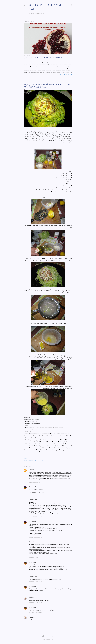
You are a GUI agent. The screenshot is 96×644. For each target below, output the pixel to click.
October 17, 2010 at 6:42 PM (36, 517)
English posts (34, 13)
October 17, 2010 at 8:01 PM (36, 537)
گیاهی (42, 461)
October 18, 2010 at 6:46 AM (36, 558)
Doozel (31, 487)
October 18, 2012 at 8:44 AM (36, 612)
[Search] (71, 5)
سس (39, 461)
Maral (30, 598)
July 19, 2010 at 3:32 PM (35, 482)
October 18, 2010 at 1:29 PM (35, 582)
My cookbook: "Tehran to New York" (43, 58)
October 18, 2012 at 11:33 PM (36, 622)
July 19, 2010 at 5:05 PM (35, 495)
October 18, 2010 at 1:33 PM (35, 593)
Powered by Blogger (48, 636)
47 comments (31, 75)
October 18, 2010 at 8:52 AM (36, 572)
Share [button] (25, 75)
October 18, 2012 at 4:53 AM (36, 603)
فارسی (42, 13)
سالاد (36, 461)
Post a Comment (29, 626)
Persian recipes (31, 461)
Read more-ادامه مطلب (66, 75)
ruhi (30, 470)
